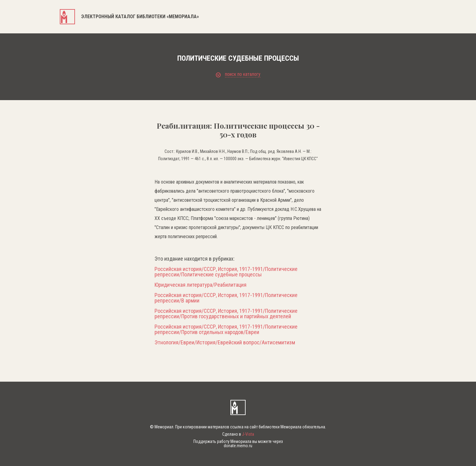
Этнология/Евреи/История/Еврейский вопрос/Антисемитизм (225, 343)
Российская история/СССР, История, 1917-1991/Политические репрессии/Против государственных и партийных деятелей (226, 314)
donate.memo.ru (238, 446)
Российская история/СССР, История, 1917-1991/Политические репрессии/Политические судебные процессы (226, 272)
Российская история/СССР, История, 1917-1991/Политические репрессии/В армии (226, 298)
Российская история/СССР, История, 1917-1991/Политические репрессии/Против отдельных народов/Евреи (226, 329)
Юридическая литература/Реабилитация (201, 285)
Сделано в (238, 434)
